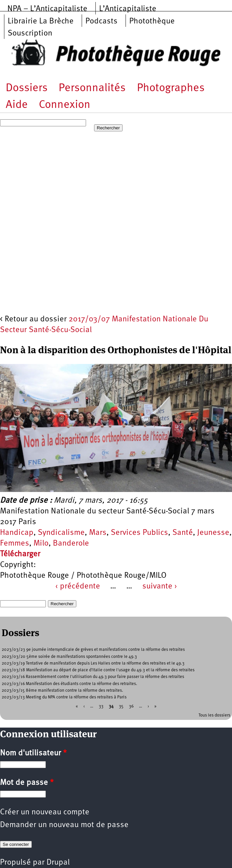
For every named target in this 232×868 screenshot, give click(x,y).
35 (121, 706)
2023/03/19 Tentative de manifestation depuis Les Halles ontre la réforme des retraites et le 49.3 (93, 663)
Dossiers (27, 88)
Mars (98, 533)
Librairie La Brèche (41, 21)
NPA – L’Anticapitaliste (47, 9)
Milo (41, 544)
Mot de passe (27, 783)
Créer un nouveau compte (45, 812)
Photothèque (152, 21)
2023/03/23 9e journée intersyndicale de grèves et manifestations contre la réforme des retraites (93, 650)
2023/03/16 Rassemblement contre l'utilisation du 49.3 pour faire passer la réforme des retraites (93, 677)
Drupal (58, 863)
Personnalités (92, 88)
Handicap (17, 533)
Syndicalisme (61, 533)
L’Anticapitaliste (128, 9)
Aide (17, 105)
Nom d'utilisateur (33, 753)
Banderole (71, 544)
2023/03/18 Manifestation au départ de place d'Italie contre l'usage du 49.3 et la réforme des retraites (98, 670)
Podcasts (101, 21)
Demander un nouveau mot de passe (64, 825)
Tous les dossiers (214, 715)
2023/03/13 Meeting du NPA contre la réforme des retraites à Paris (64, 697)
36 (131, 706)
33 (101, 706)
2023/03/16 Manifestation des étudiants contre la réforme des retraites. (69, 684)
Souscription (30, 34)
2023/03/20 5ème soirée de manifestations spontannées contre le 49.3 (69, 657)
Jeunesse (213, 533)
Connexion (65, 105)
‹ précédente (78, 586)
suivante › (160, 586)
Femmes (15, 544)
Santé (183, 533)
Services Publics (139, 533)
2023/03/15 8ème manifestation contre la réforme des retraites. (62, 691)
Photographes (171, 88)
